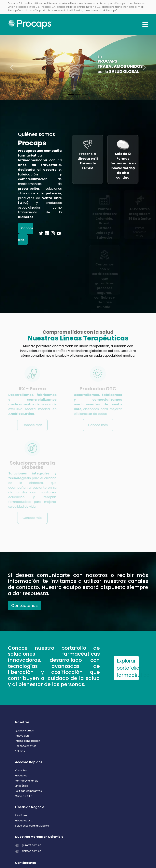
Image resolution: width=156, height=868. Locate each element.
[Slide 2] (85, 95)
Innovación (22, 736)
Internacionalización (28, 741)
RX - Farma (22, 815)
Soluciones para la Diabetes (32, 826)
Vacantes (21, 770)
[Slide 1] (78, 95)
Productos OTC (24, 821)
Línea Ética (21, 786)
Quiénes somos (24, 731)
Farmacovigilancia (27, 781)
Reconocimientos (26, 746)
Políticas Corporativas (28, 791)
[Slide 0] (71, 95)
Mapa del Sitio (24, 796)
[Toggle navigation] (145, 24)
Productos (21, 776)
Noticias (20, 751)
